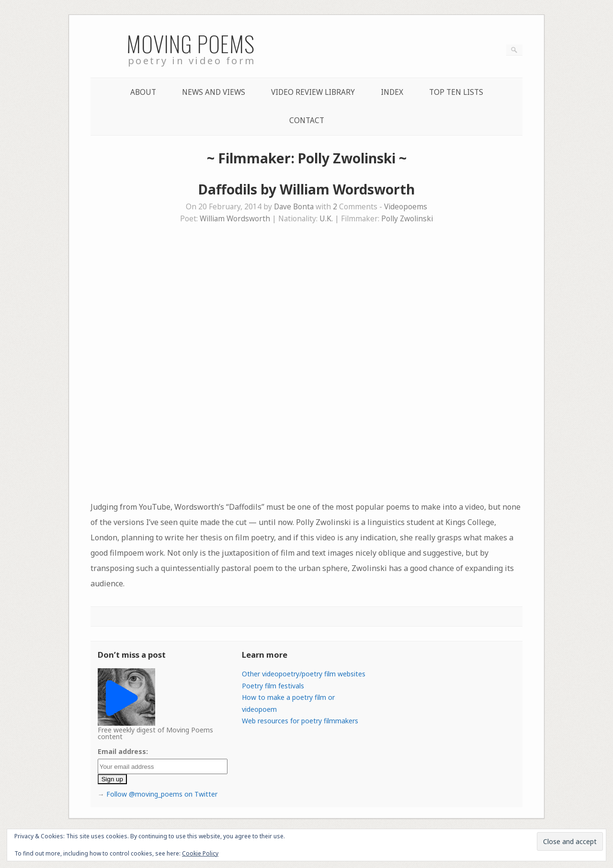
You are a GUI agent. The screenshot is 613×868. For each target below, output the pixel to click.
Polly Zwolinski (407, 219)
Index (392, 92)
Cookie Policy (200, 853)
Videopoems (406, 207)
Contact (307, 120)
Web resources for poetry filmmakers (300, 721)
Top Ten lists (456, 92)
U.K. (326, 219)
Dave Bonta (294, 207)
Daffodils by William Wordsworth (306, 189)
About (143, 92)
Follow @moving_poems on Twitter (162, 794)
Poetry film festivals (273, 686)
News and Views (214, 92)
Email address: (123, 751)
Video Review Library (313, 92)
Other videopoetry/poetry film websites (304, 674)
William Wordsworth (235, 219)
